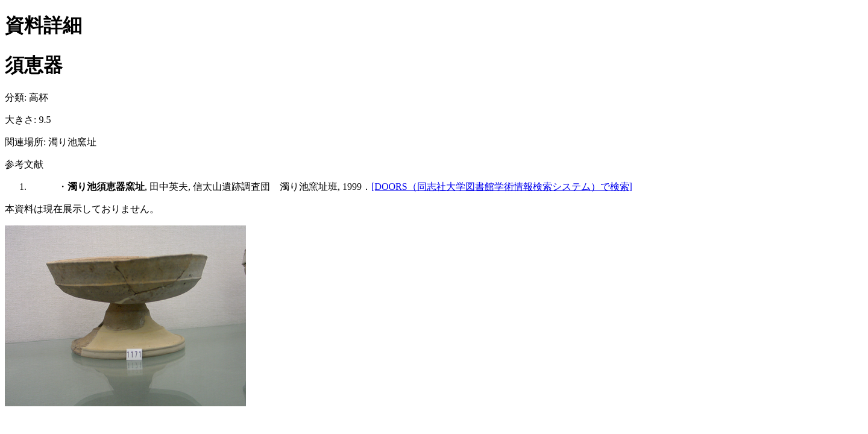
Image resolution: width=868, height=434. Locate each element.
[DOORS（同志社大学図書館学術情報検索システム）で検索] (502, 187)
